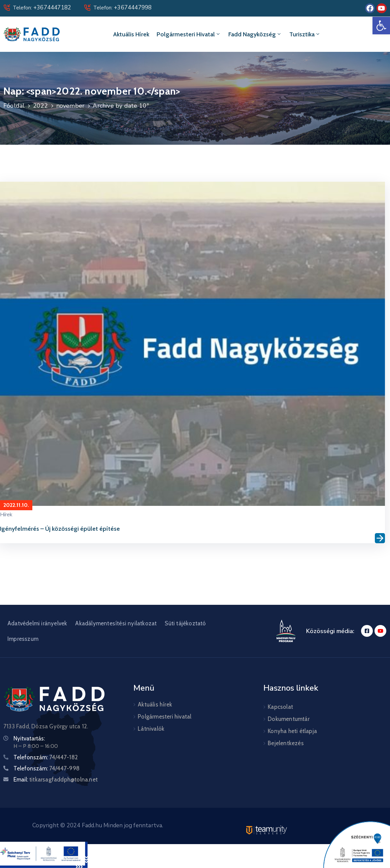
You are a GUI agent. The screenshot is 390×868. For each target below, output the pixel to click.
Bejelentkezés (286, 743)
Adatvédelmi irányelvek (37, 623)
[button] (381, 26)
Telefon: (42, 8)
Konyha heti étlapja (292, 731)
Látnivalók (151, 729)
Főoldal (14, 106)
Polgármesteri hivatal (189, 34)
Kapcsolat (280, 707)
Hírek (6, 515)
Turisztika (305, 34)
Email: (56, 779)
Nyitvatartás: (29, 738)
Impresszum (23, 639)
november (71, 106)
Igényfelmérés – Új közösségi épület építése (60, 529)
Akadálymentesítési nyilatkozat (116, 623)
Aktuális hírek (131, 34)
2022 (41, 106)
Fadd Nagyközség (255, 34)
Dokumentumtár (289, 719)
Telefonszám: (46, 757)
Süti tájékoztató (185, 623)
